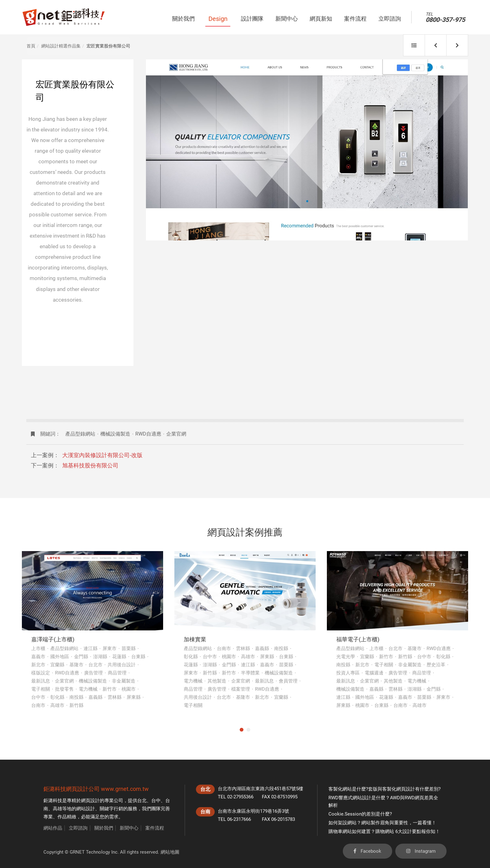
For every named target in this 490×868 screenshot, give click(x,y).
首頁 (31, 46)
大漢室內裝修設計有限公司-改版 (102, 455)
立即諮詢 (78, 828)
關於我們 (104, 828)
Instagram (421, 851)
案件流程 (155, 828)
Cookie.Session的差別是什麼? (360, 814)
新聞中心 (129, 828)
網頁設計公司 (83, 789)
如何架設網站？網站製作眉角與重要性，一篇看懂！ (382, 823)
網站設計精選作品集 (61, 46)
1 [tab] (242, 730)
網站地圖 (170, 852)
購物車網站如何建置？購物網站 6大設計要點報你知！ (384, 831)
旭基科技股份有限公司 (90, 465)
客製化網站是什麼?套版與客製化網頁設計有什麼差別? (385, 789)
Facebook (367, 851)
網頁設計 (90, 801)
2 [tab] (248, 730)
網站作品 (53, 828)
